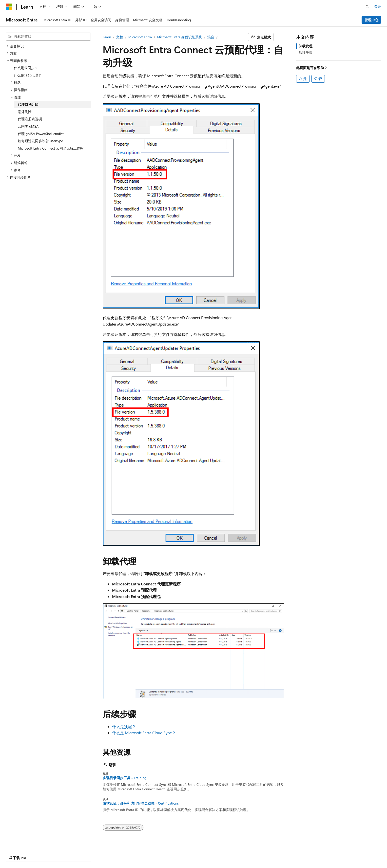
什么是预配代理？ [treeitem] (28, 75)
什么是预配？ (124, 726)
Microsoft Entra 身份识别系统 (180, 37)
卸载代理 (306, 46)
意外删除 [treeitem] (25, 112)
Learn (107, 37)
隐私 (305, 853)
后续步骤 (306, 52)
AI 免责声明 (237, 853)
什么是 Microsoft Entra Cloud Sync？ (144, 733)
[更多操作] (280, 37)
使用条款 (325, 853)
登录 (378, 7)
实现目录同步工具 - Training (125, 778)
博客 (275, 853)
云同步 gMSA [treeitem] (28, 126)
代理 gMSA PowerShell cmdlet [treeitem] (41, 134)
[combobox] (48, 37)
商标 (341, 853)
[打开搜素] (367, 7)
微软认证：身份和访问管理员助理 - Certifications (141, 803)
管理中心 (371, 20)
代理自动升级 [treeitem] (28, 104)
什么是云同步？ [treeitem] (26, 68)
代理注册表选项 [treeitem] (30, 119)
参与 (292, 853)
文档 (120, 37)
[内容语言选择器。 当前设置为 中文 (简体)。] (19, 852)
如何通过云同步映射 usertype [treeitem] (40, 141)
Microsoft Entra (140, 37)
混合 (211, 37)
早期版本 (259, 853)
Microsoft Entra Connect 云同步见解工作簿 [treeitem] (51, 148)
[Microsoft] (9, 7)
